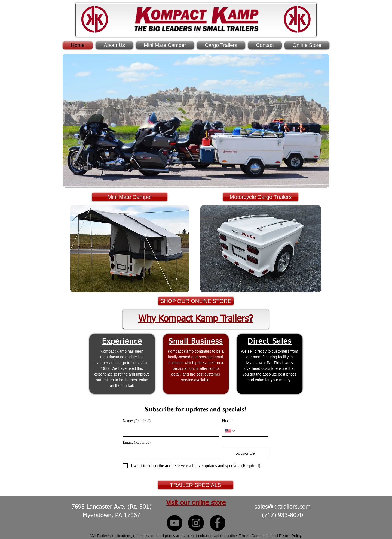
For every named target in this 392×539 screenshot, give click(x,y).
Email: (137, 442)
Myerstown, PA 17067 (111, 516)
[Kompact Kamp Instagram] (196, 523)
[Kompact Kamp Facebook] (218, 523)
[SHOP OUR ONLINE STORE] (196, 301)
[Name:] (169, 431)
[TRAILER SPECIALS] (196, 485)
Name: (137, 421)
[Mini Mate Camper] (130, 197)
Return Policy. (291, 536)
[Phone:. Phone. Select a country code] (230, 431)
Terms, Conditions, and (259, 536)
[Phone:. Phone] (250, 431)
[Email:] (169, 452)
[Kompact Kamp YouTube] (174, 523)
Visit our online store (196, 503)
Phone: (227, 421)
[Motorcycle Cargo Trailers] (261, 197)
